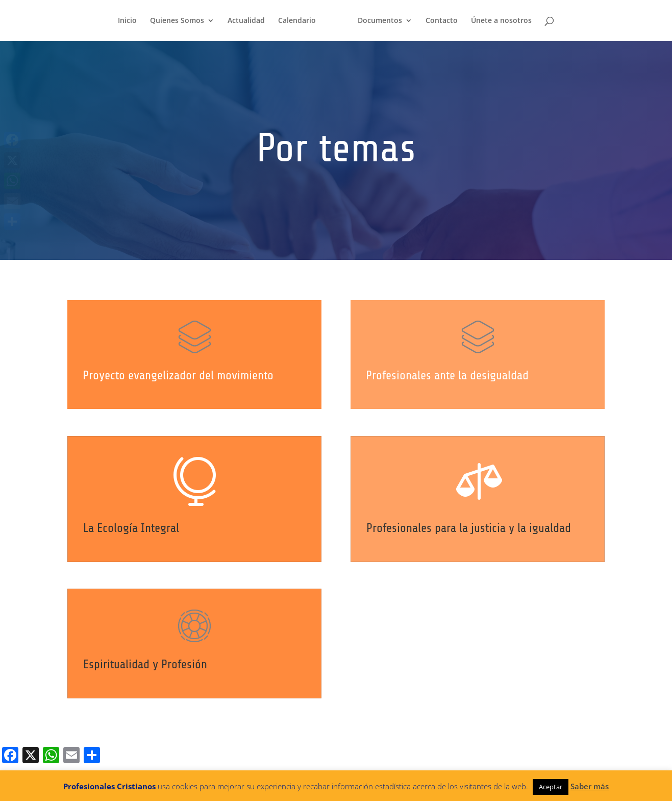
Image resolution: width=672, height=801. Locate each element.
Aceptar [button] (551, 787)
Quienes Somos (177, 21)
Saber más (590, 786)
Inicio (127, 21)
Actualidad (246, 21)
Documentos (380, 21)
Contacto (442, 21)
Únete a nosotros (501, 21)
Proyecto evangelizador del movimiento (179, 375)
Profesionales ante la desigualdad (450, 376)
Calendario (297, 21)
